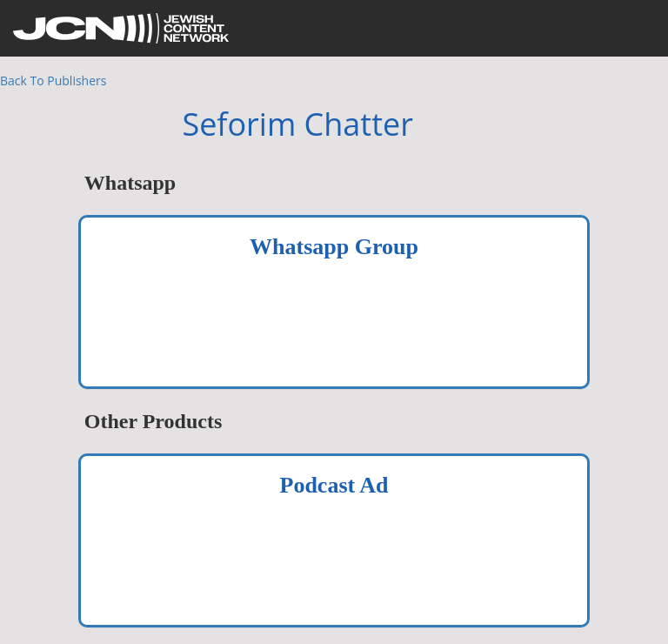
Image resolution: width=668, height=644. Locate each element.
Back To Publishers (53, 80)
